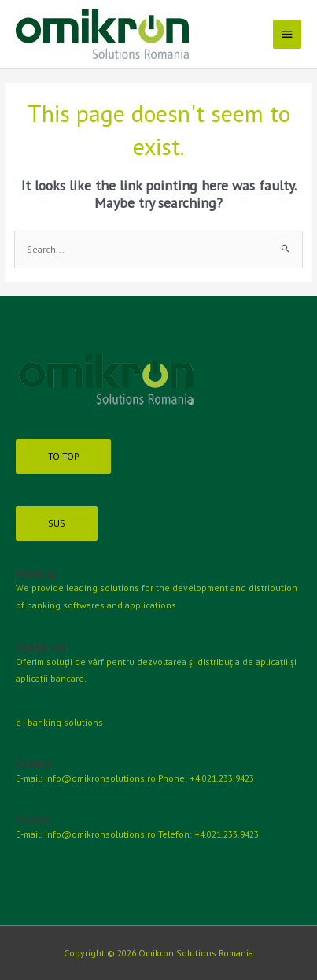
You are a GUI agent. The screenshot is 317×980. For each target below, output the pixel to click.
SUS (57, 523)
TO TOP (63, 456)
